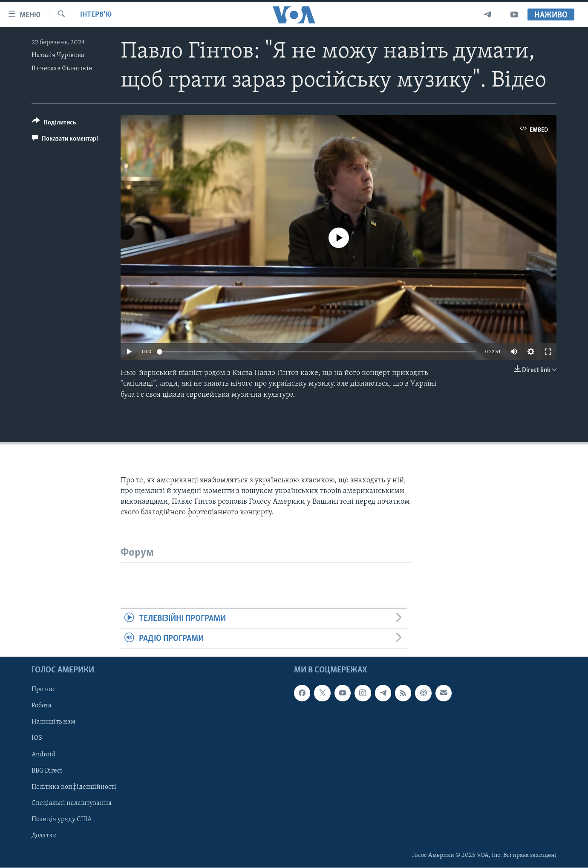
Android (43, 755)
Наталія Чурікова (58, 55)
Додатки (44, 836)
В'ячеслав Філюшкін (62, 69)
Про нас (43, 690)
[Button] (54, 124)
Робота (42, 706)
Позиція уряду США (62, 819)
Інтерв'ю (96, 15)
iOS (37, 738)
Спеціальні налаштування (72, 803)
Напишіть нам (53, 722)
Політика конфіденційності (74, 787)
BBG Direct (47, 771)
